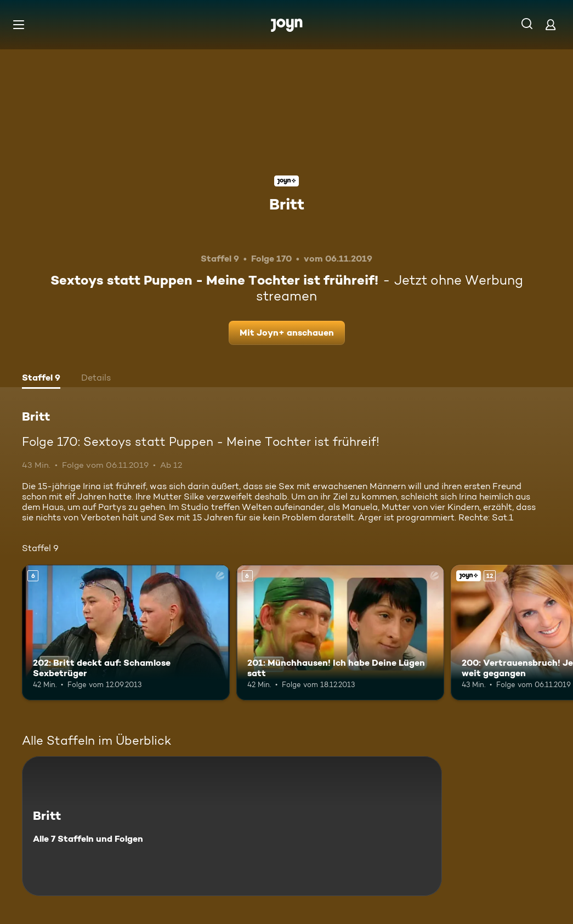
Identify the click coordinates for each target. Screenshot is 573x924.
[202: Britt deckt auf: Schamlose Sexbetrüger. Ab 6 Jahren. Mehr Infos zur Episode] (126, 632)
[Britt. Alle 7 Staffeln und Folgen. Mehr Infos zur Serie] (232, 826)
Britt (287, 204)
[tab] (41, 379)
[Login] (551, 24)
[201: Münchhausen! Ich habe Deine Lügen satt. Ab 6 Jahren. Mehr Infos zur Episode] (340, 632)
